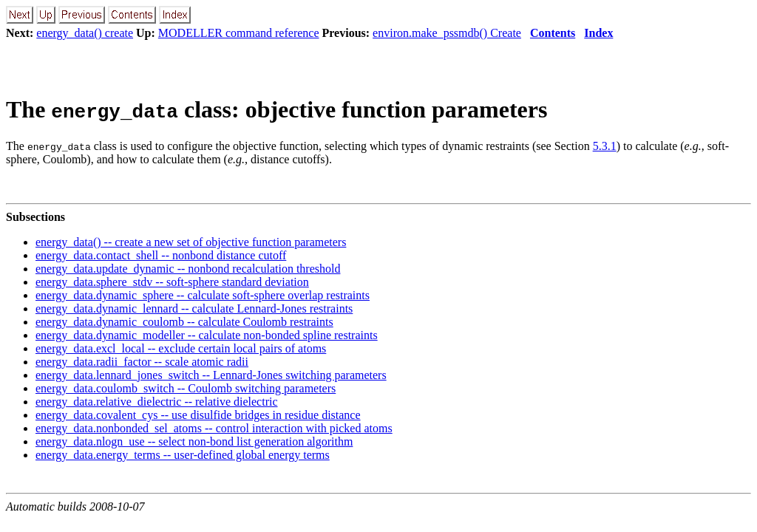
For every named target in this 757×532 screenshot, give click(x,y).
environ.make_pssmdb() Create (447, 33)
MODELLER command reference (239, 33)
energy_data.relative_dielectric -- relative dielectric (157, 402)
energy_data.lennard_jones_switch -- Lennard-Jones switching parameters (211, 375)
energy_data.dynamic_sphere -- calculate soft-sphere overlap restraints (203, 295)
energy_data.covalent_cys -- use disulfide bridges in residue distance (198, 415)
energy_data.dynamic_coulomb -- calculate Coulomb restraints (184, 322)
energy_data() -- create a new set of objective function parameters (191, 242)
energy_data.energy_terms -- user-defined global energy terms (183, 455)
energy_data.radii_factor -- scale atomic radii (142, 362)
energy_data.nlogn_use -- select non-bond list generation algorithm (194, 441)
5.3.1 (605, 146)
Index (598, 33)
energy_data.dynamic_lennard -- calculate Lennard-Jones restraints (194, 308)
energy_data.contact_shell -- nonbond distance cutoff (161, 255)
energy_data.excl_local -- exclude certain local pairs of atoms (181, 348)
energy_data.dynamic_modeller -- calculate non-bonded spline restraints (207, 335)
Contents (553, 33)
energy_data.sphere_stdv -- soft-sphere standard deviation (172, 282)
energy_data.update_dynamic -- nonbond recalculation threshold (188, 269)
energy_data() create (85, 33)
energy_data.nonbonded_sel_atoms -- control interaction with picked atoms (214, 428)
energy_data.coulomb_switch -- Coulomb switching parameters (186, 388)
